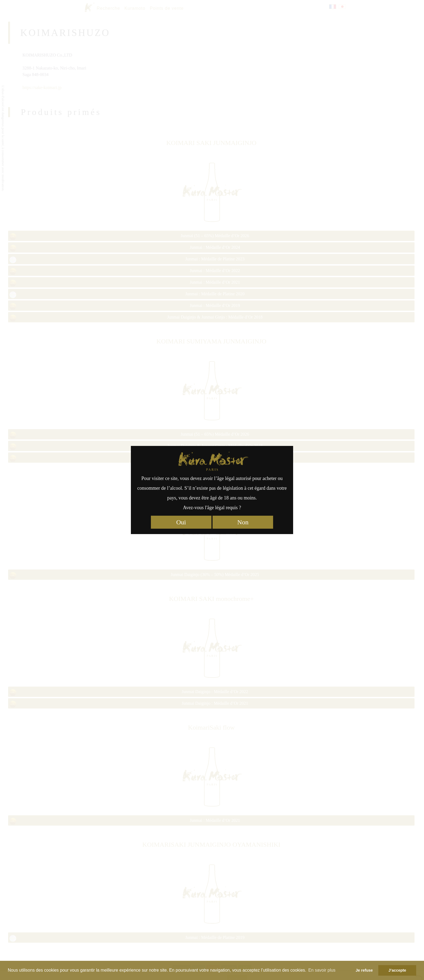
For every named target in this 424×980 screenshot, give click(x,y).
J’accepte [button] (397, 970)
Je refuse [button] (364, 970)
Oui (181, 522)
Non (243, 522)
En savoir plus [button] (322, 970)
